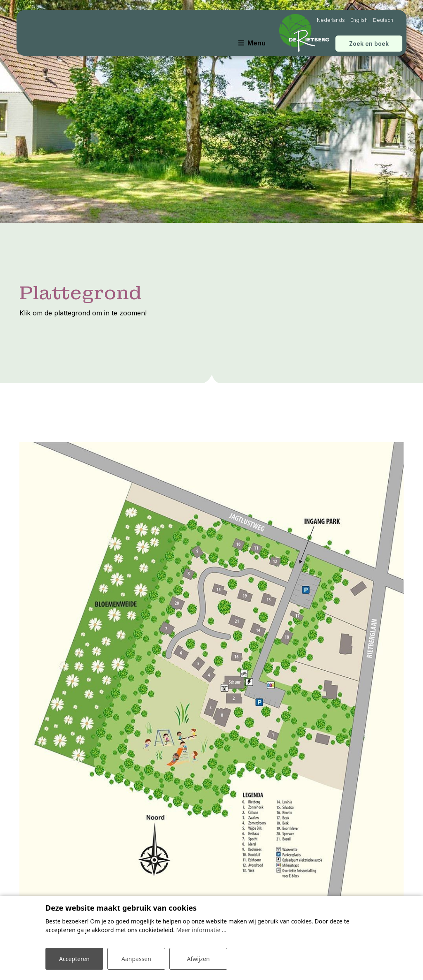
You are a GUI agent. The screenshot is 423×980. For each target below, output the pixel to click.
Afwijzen (198, 959)
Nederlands (331, 20)
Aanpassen (136, 959)
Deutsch (383, 20)
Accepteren (74, 959)
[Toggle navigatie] (252, 43)
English (359, 20)
